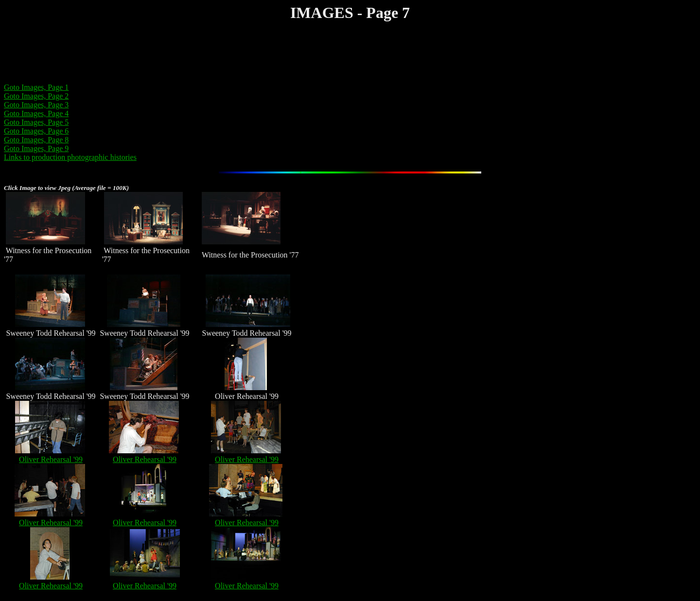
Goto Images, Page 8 (36, 140)
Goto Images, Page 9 (36, 148)
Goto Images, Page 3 (36, 105)
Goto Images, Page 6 (36, 131)
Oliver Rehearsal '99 (51, 459)
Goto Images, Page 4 (36, 113)
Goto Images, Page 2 (36, 96)
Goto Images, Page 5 (36, 122)
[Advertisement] (181, 53)
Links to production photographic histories (70, 157)
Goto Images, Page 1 (36, 87)
